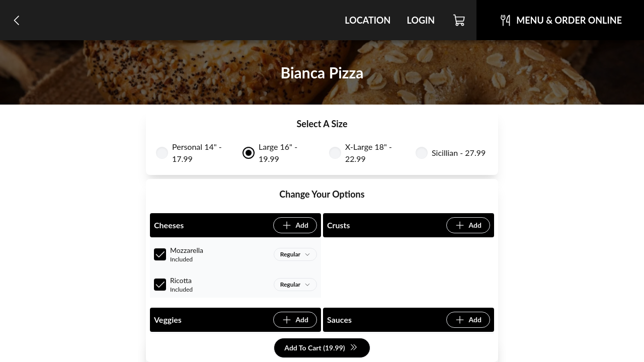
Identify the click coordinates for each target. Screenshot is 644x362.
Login (421, 20)
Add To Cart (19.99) (321, 348)
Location (368, 20)
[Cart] (460, 20)
